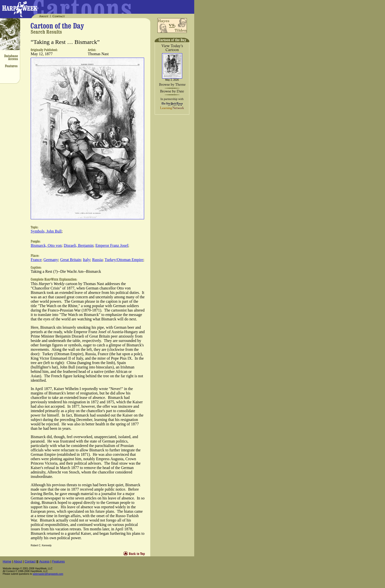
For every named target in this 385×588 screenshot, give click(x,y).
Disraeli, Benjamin (78, 245)
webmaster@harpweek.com (48, 574)
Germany (51, 260)
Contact (30, 561)
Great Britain (70, 260)
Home (7, 561)
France (36, 260)
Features (58, 561)
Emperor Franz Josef (112, 245)
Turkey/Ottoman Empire (124, 260)
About (18, 561)
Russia (97, 260)
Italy (86, 260)
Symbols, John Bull (46, 231)
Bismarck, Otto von (46, 245)
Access (44, 561)
